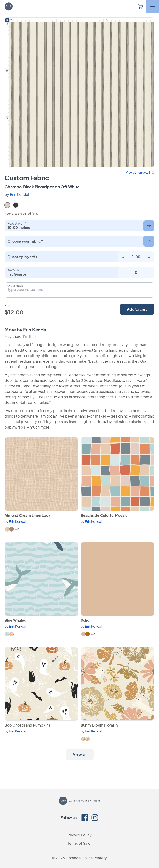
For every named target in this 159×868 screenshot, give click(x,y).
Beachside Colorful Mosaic (104, 515)
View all (80, 754)
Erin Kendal (19, 194)
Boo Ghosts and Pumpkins (27, 725)
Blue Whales (15, 620)
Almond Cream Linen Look (27, 515)
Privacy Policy (80, 835)
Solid (85, 620)
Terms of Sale (79, 843)
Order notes (15, 286)
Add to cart (137, 309)
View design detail (140, 172)
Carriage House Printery (86, 858)
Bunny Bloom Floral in (99, 725)
